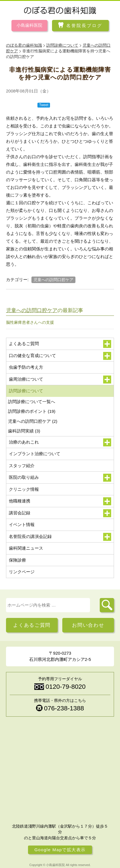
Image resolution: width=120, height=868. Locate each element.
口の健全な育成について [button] (60, 356)
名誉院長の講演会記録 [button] (60, 537)
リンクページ (22, 572)
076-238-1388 (64, 708)
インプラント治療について (35, 454)
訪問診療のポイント (32, 411)
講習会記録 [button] (60, 513)
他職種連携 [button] (60, 501)
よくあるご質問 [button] (60, 344)
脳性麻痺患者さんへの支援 (30, 322)
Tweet (44, 105)
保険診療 (17, 560)
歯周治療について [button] (60, 380)
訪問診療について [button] (60, 391)
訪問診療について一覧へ (32, 402)
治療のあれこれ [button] (60, 442)
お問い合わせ (88, 625)
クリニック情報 (24, 489)
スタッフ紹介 (22, 466)
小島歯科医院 (29, 25)
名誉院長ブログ (84, 25)
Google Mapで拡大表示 (60, 850)
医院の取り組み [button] (60, 478)
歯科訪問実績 (24, 431)
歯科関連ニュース (26, 548)
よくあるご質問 (32, 625)
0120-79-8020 (65, 687)
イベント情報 (22, 524)
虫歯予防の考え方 (26, 367)
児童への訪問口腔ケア (53, 280)
